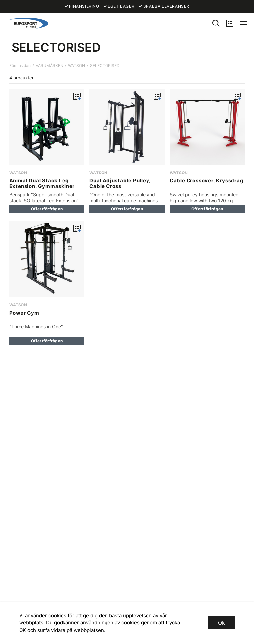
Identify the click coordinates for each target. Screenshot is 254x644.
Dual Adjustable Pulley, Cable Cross (120, 183)
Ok (221, 623)
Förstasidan (20, 65)
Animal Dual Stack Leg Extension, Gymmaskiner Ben (42, 186)
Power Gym (24, 313)
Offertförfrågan (47, 209)
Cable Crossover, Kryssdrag (207, 181)
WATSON (77, 65)
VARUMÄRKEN (49, 65)
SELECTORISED (105, 65)
